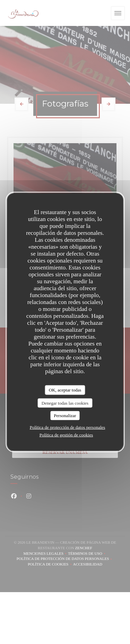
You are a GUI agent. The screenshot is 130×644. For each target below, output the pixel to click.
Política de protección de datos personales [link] (68, 427)
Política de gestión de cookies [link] (66, 435)
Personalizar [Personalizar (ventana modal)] (65, 416)
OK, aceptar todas (65, 390)
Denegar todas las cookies (65, 403)
